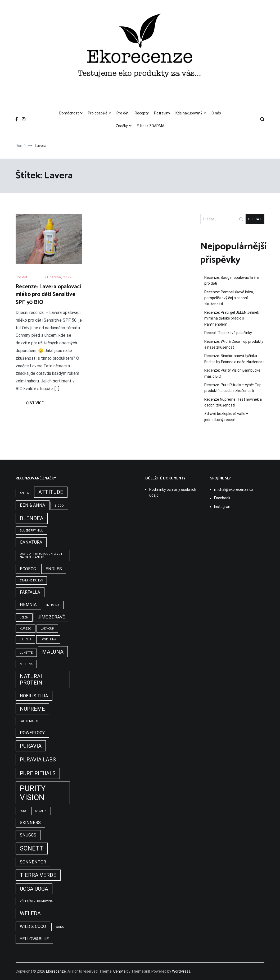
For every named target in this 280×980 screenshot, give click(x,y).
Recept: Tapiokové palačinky (228, 333)
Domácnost (69, 113)
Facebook (222, 498)
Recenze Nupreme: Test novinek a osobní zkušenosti (233, 402)
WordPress (181, 971)
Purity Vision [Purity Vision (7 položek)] (33, 793)
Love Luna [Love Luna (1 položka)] (48, 639)
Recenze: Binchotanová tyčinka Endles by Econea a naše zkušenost (234, 359)
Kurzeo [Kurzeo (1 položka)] (26, 629)
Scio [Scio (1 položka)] (23, 811)
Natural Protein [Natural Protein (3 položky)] (32, 679)
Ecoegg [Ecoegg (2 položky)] (28, 569)
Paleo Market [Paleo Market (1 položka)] (30, 721)
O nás (216, 113)
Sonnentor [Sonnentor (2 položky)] (33, 862)
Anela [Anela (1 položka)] (24, 493)
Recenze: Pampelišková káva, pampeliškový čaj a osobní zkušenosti (229, 298)
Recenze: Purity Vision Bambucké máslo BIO (232, 373)
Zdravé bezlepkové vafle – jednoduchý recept (226, 417)
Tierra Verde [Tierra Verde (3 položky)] (38, 875)
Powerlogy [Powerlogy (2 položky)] (32, 733)
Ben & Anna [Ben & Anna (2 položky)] (33, 505)
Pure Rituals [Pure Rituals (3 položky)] (38, 773)
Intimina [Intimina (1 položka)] (53, 605)
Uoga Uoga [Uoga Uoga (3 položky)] (34, 889)
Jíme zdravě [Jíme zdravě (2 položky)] (51, 617)
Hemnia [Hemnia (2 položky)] (28, 605)
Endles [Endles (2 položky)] (54, 569)
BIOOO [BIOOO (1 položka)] (59, 506)
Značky (122, 126)
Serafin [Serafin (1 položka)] (41, 811)
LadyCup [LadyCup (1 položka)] (47, 629)
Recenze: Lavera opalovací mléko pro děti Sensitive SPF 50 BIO (48, 295)
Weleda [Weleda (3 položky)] (30, 913)
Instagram (223, 507)
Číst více (35, 403)
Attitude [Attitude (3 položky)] (51, 492)
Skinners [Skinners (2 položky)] (30, 823)
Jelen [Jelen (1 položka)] (24, 618)
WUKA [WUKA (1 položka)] (60, 927)
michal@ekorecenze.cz (234, 489)
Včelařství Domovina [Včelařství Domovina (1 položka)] (36, 901)
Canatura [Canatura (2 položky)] (31, 542)
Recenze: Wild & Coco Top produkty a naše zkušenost (234, 344)
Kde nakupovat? (189, 113)
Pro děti (123, 113)
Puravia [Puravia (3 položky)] (31, 746)
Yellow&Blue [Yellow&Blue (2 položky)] (34, 939)
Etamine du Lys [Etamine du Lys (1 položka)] (31, 581)
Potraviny (162, 113)
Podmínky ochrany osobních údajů (173, 492)
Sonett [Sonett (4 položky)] (32, 849)
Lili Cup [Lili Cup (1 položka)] (25, 639)
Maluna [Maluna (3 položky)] (53, 652)
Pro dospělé (98, 113)
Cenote (119, 971)
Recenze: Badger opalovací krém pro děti (232, 280)
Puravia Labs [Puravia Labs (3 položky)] (38, 760)
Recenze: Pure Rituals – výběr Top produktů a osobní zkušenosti (233, 388)
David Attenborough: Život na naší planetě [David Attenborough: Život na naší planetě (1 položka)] (41, 556)
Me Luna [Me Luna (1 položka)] (26, 664)
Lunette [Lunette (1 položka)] (26, 653)
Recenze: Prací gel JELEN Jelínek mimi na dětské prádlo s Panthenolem (232, 318)
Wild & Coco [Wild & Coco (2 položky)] (33, 926)
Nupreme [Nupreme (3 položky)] (32, 709)
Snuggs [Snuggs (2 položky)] (28, 835)
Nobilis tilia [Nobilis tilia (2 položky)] (34, 696)
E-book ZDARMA (151, 126)
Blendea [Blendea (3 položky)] (32, 518)
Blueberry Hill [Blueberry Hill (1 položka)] (31, 531)
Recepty (142, 113)
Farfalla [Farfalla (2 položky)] (30, 592)
